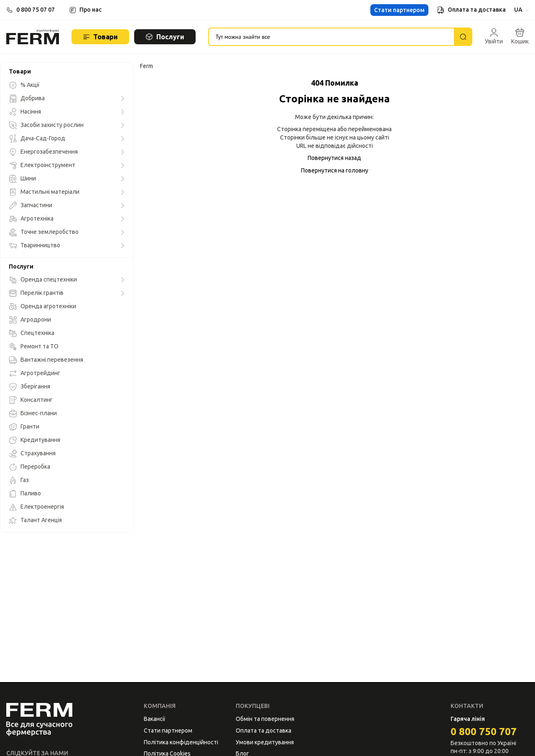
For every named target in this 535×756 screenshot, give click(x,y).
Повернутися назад (334, 158)
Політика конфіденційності (181, 742)
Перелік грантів (36, 293)
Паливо (25, 494)
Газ (19, 480)
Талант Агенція (35, 520)
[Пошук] (463, 37)
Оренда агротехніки (42, 307)
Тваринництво (34, 246)
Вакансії (155, 719)
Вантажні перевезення (46, 360)
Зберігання (29, 387)
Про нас (90, 10)
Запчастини (31, 205)
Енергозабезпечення (43, 152)
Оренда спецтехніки (43, 280)
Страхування (32, 454)
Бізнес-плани (33, 414)
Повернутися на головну (335, 170)
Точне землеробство (44, 232)
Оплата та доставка (471, 10)
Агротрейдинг (34, 373)
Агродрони (30, 320)
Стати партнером (399, 10)
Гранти (24, 427)
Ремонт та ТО (34, 347)
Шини (22, 179)
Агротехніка (31, 219)
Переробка (29, 467)
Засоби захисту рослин (46, 125)
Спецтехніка (32, 333)
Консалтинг (31, 400)
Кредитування (34, 440)
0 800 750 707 (484, 732)
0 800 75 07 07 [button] (36, 10)
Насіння (25, 112)
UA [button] (521, 10)
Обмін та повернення (265, 719)
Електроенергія (36, 507)
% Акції (24, 85)
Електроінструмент (42, 165)
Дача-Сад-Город (37, 139)
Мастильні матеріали (44, 192)
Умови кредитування (265, 742)
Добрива (27, 99)
